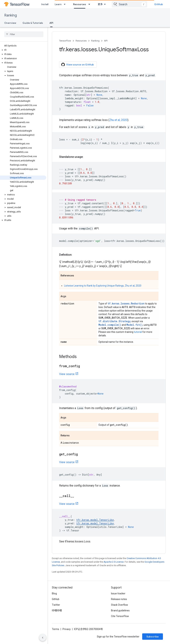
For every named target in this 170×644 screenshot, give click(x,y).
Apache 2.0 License (114, 562)
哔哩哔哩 (57, 610)
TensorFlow (65, 41)
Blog (54, 593)
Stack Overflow (120, 605)
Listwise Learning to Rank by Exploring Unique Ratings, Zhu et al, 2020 (103, 286)
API (106, 41)
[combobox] (129, 4)
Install (45, 4)
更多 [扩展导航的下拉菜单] (100, 4)
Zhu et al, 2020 (118, 120)
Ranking (11, 15)
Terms (56, 629)
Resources (81, 41)
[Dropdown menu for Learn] (66, 4)
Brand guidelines (120, 610)
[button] (23, 50)
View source (67, 374)
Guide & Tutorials (33, 23)
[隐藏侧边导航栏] (43, 638)
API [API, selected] (51, 23)
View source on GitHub (78, 65)
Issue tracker (118, 593)
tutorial (138, 332)
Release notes (119, 599)
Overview (10, 23)
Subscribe (153, 637)
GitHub (159, 4)
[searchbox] (24, 34)
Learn (58, 4)
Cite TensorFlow (120, 616)
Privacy (67, 629)
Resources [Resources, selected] (80, 4)
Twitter (56, 605)
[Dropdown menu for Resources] (90, 4)
